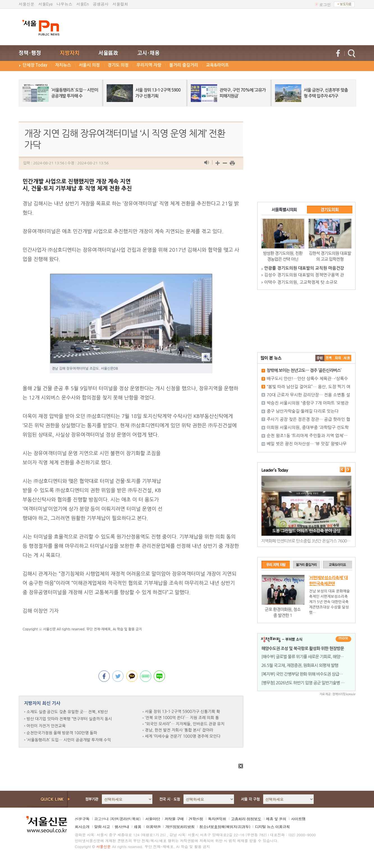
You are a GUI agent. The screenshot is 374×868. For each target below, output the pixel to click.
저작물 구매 (174, 819)
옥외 (136, 819)
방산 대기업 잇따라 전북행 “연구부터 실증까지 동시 (69, 719)
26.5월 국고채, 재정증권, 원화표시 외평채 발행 (300, 665)
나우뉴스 (65, 4)
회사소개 (82, 827)
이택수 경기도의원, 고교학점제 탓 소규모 (301, 282)
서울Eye (46, 4)
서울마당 (152, 819)
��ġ (329, 358)
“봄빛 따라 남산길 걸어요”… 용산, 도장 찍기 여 (309, 387)
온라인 (125, 819)
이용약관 (153, 827)
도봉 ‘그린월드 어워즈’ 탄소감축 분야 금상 (306, 531)
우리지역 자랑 (149, 65)
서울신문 (27, 4)
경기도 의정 (118, 65)
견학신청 (196, 819)
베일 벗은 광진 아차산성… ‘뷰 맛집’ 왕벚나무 (307, 444)
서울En (83, 4)
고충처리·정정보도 (246, 819)
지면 (114, 819)
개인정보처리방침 (180, 827)
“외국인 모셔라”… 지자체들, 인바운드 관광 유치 (185, 724)
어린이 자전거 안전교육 (46, 726)
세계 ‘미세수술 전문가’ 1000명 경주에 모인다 (183, 736)
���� (320, 358)
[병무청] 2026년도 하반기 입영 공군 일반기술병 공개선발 (309, 683)
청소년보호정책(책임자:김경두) (225, 827)
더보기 (343, 639)
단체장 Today (35, 65)
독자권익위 (217, 819)
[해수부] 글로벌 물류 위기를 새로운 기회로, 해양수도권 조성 (310, 657)
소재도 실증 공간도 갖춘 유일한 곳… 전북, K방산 (67, 712)
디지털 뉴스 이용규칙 (272, 827)
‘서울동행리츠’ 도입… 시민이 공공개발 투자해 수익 (69, 740)
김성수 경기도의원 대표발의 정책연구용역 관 (304, 275)
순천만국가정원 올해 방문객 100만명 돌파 (62, 733)
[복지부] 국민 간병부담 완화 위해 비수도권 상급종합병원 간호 (312, 674)
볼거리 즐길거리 (184, 65)
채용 (137, 827)
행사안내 (122, 827)
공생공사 (101, 4)
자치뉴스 (63, 65)
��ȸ (347, 358)
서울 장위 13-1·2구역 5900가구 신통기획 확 (183, 712)
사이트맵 (298, 819)
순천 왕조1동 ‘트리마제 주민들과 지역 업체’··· (307, 436)
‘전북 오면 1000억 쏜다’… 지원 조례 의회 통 (182, 718)
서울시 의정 (89, 65)
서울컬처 (120, 4)
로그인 (325, 4)
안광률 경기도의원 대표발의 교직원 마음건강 (304, 268)
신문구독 (82, 819)
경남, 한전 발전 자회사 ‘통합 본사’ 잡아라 (179, 730)
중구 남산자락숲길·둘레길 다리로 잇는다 (303, 411)
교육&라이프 (217, 65)
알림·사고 (102, 827)
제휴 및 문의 (276, 819)
